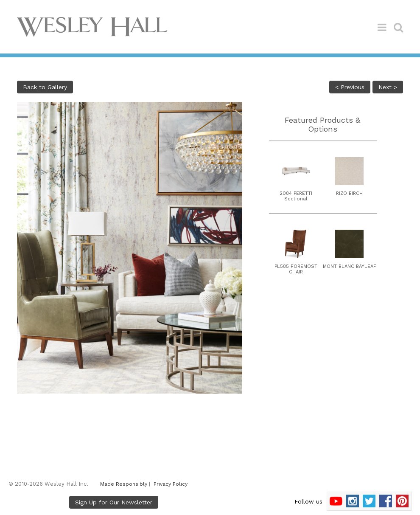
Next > (388, 87)
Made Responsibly (124, 484)
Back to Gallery (45, 87)
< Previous (350, 87)
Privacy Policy (171, 484)
